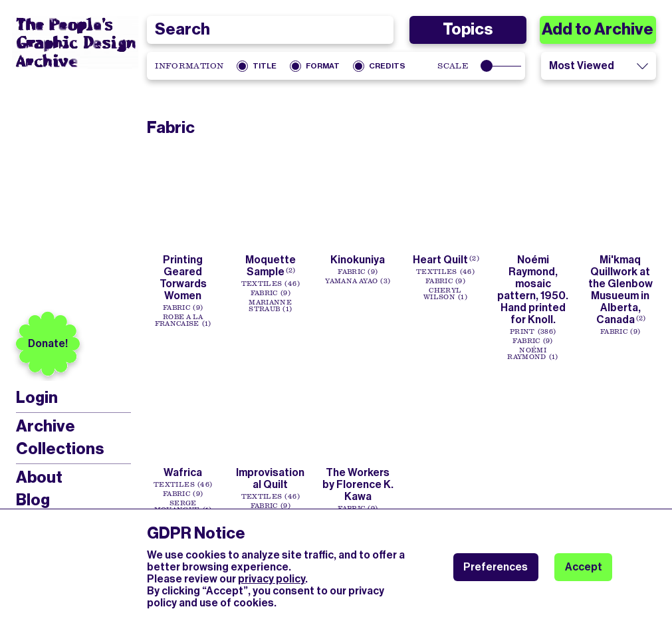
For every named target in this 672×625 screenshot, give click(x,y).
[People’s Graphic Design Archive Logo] (75, 43)
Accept (584, 567)
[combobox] (270, 30)
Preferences (496, 567)
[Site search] (270, 30)
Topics (468, 29)
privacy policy (272, 579)
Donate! (48, 343)
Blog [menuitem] (33, 500)
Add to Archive (598, 29)
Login (37, 398)
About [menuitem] (39, 477)
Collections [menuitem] (60, 449)
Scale (453, 66)
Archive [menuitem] (46, 426)
